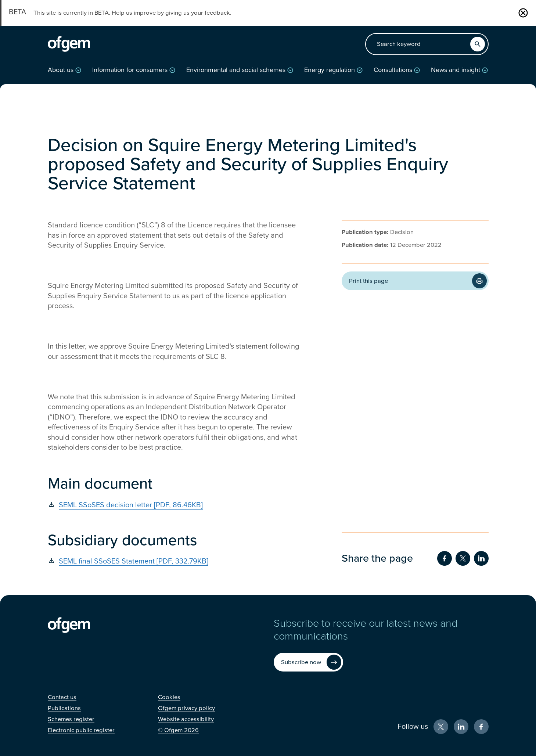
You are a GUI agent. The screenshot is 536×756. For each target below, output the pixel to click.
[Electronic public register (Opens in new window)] (81, 730)
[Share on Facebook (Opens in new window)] (445, 558)
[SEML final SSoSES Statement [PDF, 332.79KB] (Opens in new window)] (176, 561)
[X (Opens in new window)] (441, 727)
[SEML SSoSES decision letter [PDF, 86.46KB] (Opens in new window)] (176, 505)
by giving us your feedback (194, 13)
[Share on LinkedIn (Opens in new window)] (481, 558)
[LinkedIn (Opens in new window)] (461, 727)
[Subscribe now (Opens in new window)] (308, 662)
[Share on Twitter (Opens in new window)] (463, 558)
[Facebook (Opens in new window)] (481, 727)
